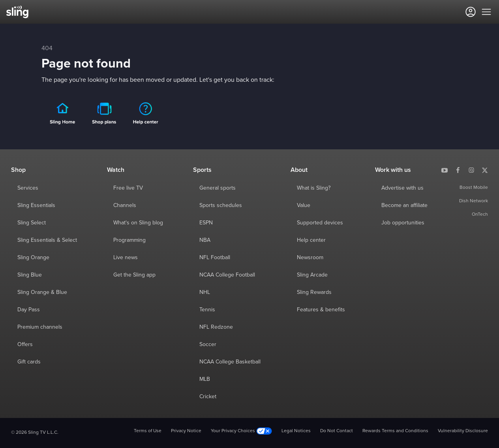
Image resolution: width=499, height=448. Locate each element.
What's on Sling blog (138, 223)
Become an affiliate (404, 205)
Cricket (208, 397)
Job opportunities (403, 223)
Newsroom (310, 258)
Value (304, 205)
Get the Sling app (134, 275)
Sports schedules (221, 205)
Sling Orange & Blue (42, 292)
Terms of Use (148, 431)
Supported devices (320, 223)
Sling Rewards (314, 292)
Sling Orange (33, 258)
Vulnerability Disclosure (463, 431)
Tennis (207, 310)
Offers (25, 344)
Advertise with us (402, 188)
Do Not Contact (337, 431)
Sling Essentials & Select (47, 240)
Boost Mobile (474, 188)
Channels (125, 205)
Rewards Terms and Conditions (395, 431)
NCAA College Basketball (230, 362)
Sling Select (32, 223)
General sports (218, 188)
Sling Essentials (36, 205)
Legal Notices (296, 431)
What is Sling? (314, 188)
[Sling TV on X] (485, 170)
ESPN (206, 223)
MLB (205, 379)
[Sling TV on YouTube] (445, 170)
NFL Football (215, 258)
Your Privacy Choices (241, 431)
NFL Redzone (216, 327)
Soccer (208, 344)
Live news (126, 258)
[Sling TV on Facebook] (458, 170)
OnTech (480, 215)
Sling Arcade (312, 275)
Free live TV (128, 188)
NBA (205, 240)
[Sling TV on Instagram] (471, 170)
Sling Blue (30, 275)
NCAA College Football (227, 275)
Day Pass (29, 310)
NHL (205, 292)
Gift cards (29, 362)
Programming (129, 240)
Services (28, 188)
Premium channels (40, 327)
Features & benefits (321, 310)
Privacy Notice (186, 431)
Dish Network (474, 201)
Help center (311, 240)
